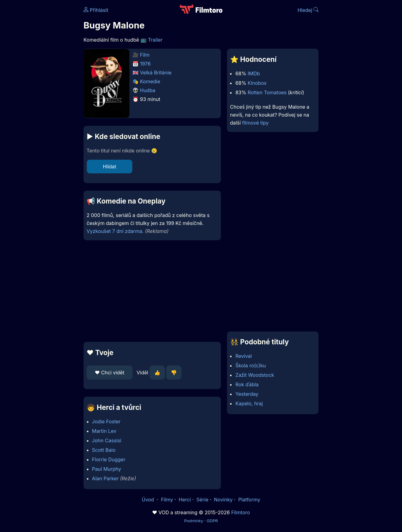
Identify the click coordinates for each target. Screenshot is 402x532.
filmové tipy (255, 123)
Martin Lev (104, 431)
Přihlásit (96, 10)
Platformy (249, 500)
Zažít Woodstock (255, 375)
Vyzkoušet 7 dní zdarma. (115, 231)
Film (145, 55)
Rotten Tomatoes (267, 92)
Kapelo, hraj (249, 403)
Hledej (308, 10)
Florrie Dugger (109, 459)
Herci (185, 500)
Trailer (155, 40)
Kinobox (257, 83)
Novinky (223, 500)
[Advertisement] (39, 94)
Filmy (167, 500)
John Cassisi (107, 440)
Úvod (148, 500)
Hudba (148, 90)
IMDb (254, 73)
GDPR (212, 521)
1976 (145, 64)
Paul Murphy (107, 469)
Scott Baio (104, 450)
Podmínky (194, 521)
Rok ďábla (247, 384)
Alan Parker (105, 478)
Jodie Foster (106, 421)
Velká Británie (156, 73)
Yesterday (247, 394)
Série (202, 500)
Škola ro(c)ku (251, 365)
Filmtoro (241, 512)
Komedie (150, 81)
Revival (244, 356)
